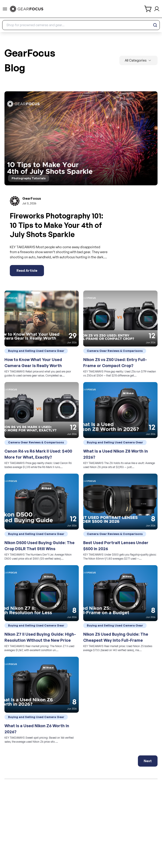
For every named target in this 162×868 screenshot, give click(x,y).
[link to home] (27, 9)
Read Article (27, 270)
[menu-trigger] (5, 9)
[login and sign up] (157, 9)
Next (148, 761)
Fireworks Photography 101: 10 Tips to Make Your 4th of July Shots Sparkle (56, 225)
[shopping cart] (148, 9)
